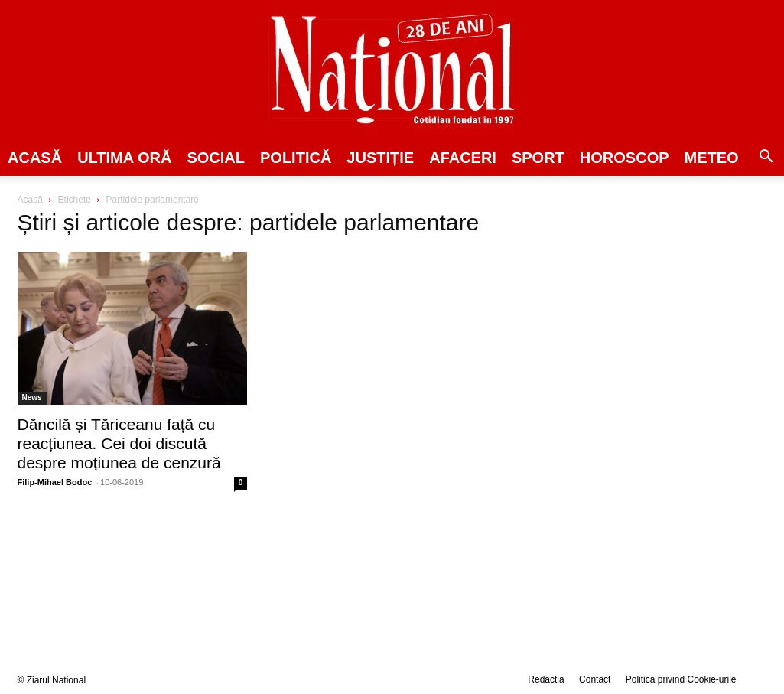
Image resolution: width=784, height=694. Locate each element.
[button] (766, 158)
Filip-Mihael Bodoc (55, 482)
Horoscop (625, 158)
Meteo (712, 158)
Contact (595, 679)
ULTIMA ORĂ (124, 158)
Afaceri (463, 158)
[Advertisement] (652, 311)
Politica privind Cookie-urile (681, 679)
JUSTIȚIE (380, 158)
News (32, 398)
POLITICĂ (296, 158)
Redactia (546, 679)
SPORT (538, 158)
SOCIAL (216, 158)
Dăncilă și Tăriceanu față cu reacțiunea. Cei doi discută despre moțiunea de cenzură (119, 443)
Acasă (35, 158)
